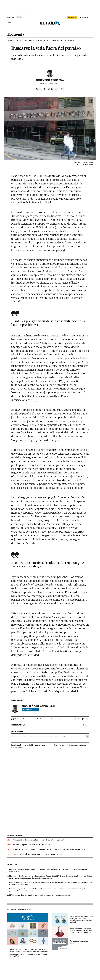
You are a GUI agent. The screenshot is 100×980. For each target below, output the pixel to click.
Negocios (47, 41)
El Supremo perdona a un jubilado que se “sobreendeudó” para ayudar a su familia (39, 895)
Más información (18, 748)
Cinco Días (56, 41)
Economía (16, 34)
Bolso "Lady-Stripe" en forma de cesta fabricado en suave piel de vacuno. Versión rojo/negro (81, 931)
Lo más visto (13, 864)
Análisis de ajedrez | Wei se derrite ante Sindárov (33, 845)
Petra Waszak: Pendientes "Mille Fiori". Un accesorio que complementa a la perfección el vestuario (81, 919)
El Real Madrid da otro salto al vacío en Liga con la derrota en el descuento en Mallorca (49, 849)
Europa (71, 737)
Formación (28, 41)
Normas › (86, 725)
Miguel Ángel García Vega (50, 80)
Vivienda (19, 41)
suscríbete (72, 17)
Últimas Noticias (73, 41)
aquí (61, 748)
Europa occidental (45, 737)
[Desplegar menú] (9, 23)
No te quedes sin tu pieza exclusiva (79, 942)
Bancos (34, 737)
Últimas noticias (15, 836)
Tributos (64, 737)
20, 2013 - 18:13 (53, 83)
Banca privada (24, 737)
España (56, 737)
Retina (64, 41)
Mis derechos (38, 41)
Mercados (11, 41)
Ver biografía (30, 710)
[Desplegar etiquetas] (87, 736)
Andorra (14, 737)
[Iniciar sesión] (85, 17)
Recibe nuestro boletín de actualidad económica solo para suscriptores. (40, 719)
